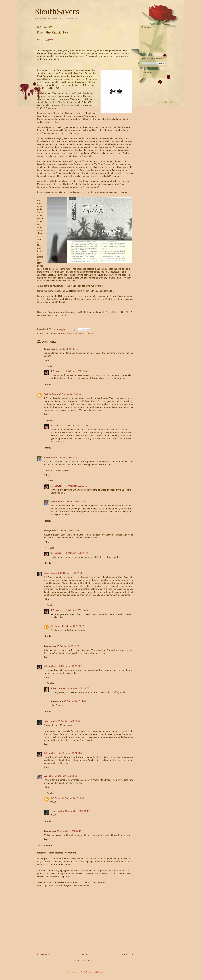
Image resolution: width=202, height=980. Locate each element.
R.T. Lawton (88, 334)
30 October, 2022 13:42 (77, 371)
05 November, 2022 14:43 (69, 831)
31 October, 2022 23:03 (73, 798)
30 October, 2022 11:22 (68, 531)
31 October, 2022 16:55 (66, 776)
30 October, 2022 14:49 (75, 701)
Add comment (45, 845)
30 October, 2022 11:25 (68, 646)
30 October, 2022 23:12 (73, 626)
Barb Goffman (51, 394)
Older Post (127, 955)
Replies (50, 366)
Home (86, 955)
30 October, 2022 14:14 (77, 486)
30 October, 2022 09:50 (67, 458)
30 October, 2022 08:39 (70, 394)
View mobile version (85, 960)
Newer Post (44, 955)
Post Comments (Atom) (91, 972)
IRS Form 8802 (74, 334)
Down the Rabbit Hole (55, 334)
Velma (49, 862)
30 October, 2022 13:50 (77, 426)
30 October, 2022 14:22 (70, 666)
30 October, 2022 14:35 (78, 688)
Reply (46, 360)
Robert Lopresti (52, 573)
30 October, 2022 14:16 (77, 553)
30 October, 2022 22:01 (69, 721)
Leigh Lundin (50, 721)
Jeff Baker (56, 626)
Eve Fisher (49, 776)
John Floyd (49, 458)
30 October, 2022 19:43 (74, 502)
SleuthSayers (57, 11)
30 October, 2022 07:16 (67, 349)
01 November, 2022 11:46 (77, 811)
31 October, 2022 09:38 (70, 753)
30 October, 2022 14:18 (77, 610)
